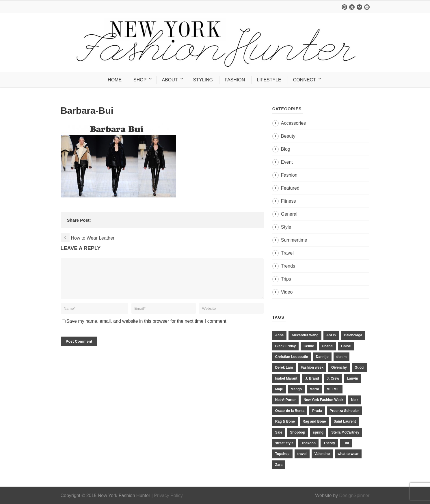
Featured (290, 188)
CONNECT (305, 80)
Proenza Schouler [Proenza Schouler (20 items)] (344, 411)
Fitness (288, 201)
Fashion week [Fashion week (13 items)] (312, 367)
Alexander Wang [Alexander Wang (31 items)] (305, 335)
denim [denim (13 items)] (341, 357)
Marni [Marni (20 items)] (314, 389)
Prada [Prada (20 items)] (317, 411)
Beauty (288, 136)
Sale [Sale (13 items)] (279, 432)
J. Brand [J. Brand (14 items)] (312, 378)
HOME (115, 80)
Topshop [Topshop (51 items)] (282, 454)
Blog (286, 149)
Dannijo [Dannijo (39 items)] (322, 357)
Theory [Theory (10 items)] (329, 443)
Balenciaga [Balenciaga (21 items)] (353, 335)
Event (287, 162)
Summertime (294, 240)
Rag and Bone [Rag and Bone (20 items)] (314, 421)
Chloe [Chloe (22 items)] (346, 346)
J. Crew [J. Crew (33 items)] (333, 378)
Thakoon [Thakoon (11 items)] (308, 443)
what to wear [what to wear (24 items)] (348, 454)
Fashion (289, 175)
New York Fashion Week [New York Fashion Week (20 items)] (323, 400)
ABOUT (170, 80)
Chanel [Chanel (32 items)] (327, 346)
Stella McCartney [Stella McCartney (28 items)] (345, 432)
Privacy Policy (168, 495)
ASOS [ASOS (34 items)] (331, 335)
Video (287, 292)
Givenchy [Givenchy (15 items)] (339, 367)
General (289, 214)
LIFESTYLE (269, 80)
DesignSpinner (354, 495)
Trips (286, 279)
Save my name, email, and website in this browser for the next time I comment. (147, 328)
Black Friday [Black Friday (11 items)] (285, 346)
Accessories (293, 123)
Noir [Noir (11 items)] (355, 400)
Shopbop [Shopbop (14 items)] (298, 432)
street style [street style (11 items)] (284, 443)
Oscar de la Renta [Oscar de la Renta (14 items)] (290, 411)
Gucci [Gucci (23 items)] (359, 367)
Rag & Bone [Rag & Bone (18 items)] (285, 421)
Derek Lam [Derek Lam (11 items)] (284, 367)
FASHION (235, 80)
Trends (288, 266)
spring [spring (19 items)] (318, 432)
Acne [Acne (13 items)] (279, 335)
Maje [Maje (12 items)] (279, 389)
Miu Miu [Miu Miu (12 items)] (333, 389)
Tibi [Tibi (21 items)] (346, 443)
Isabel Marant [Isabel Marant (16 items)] (286, 378)
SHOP (140, 80)
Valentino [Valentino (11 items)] (322, 454)
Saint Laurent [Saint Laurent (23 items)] (345, 421)
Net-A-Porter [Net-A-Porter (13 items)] (285, 400)
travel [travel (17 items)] (302, 454)
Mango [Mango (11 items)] (296, 389)
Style (286, 227)
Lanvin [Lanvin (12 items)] (352, 378)
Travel (287, 253)
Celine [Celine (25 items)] (309, 346)
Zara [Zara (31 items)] (279, 465)
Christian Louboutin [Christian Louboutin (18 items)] (292, 357)
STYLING (203, 80)
